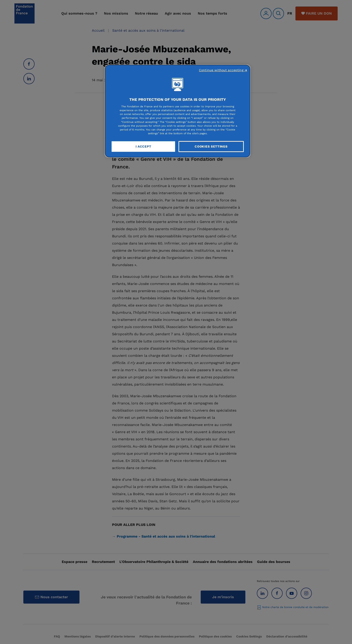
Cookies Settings (211, 146)
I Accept (143, 146)
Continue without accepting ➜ (223, 70)
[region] (178, 111)
